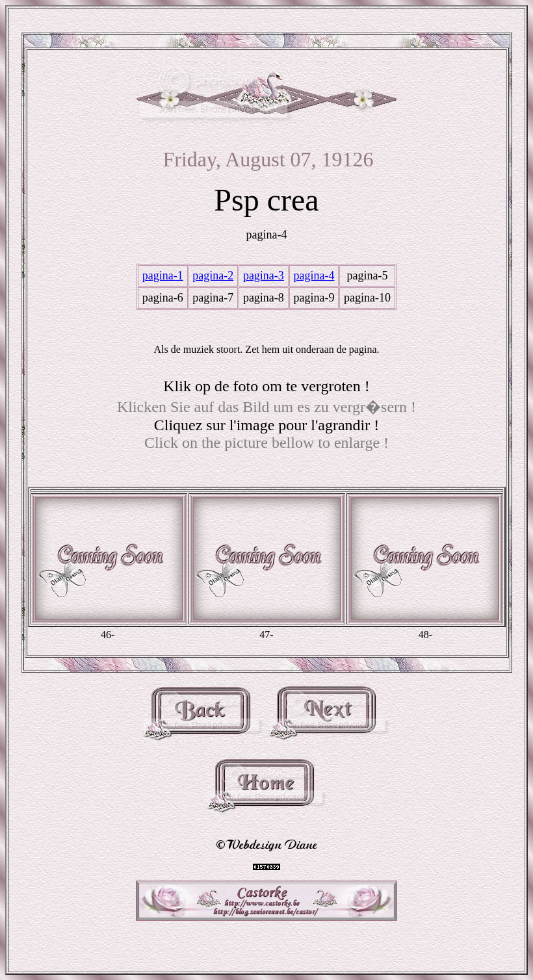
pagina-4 (314, 276)
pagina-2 (213, 276)
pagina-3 (264, 276)
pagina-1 (163, 276)
